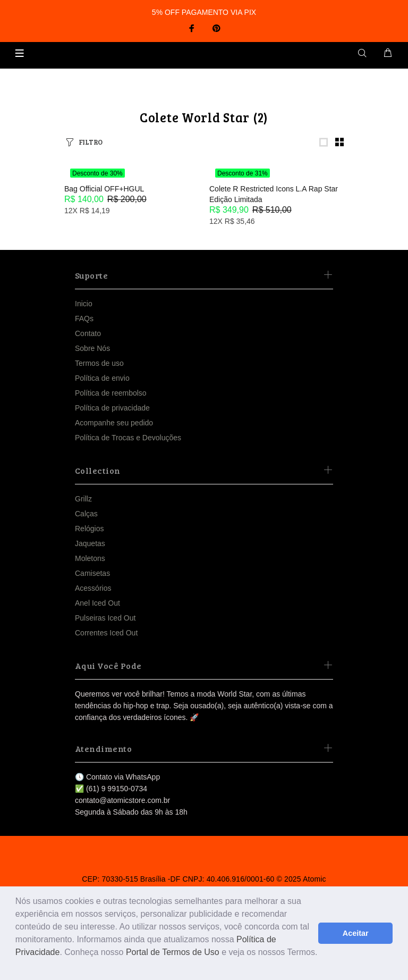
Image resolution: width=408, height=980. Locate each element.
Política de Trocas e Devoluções (128, 438)
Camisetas (92, 573)
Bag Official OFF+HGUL (104, 189)
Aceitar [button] (356, 933)
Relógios (89, 529)
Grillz (83, 499)
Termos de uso (99, 363)
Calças (86, 514)
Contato (88, 333)
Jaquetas (90, 543)
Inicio (84, 304)
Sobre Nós (92, 348)
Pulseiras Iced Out (105, 618)
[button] (17, 966)
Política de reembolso (111, 393)
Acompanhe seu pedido (114, 423)
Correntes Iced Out (106, 633)
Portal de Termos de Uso (173, 952)
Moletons (90, 558)
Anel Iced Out (97, 603)
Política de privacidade (112, 408)
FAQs (84, 319)
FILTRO (91, 142)
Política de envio (102, 378)
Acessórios (93, 588)
